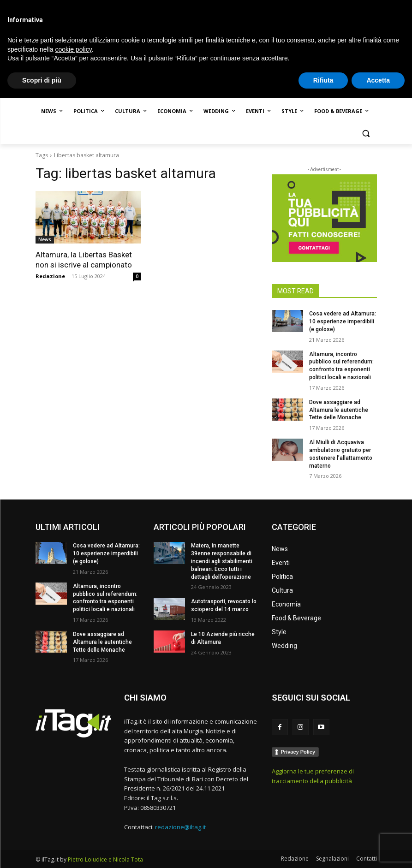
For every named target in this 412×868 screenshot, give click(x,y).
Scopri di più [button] (42, 850)
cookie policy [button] (74, 819)
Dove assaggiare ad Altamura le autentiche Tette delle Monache (339, 410)
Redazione (50, 276)
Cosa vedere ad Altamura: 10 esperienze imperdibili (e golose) (343, 321)
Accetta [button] (378, 850)
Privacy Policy (298, 752)
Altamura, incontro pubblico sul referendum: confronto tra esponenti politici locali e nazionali (105, 598)
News (45, 239)
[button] (366, 134)
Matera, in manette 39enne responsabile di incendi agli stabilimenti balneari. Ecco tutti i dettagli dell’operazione (222, 561)
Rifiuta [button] (323, 850)
